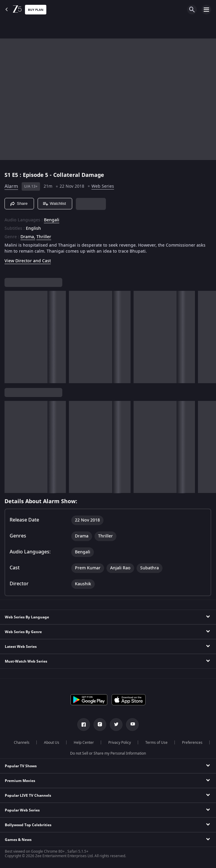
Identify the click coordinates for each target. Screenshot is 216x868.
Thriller (44, 237)
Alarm (11, 186)
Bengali (52, 220)
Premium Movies (20, 781)
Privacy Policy (120, 743)
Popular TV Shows (21, 766)
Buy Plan (36, 10)
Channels (22, 743)
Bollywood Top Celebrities (28, 825)
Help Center (84, 743)
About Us (52, 743)
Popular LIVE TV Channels (28, 796)
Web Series (103, 186)
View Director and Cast (28, 261)
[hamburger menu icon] (206, 10)
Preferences (192, 743)
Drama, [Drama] (28, 237)
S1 (8, 175)
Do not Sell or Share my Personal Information (108, 753)
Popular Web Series (22, 810)
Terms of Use (156, 743)
